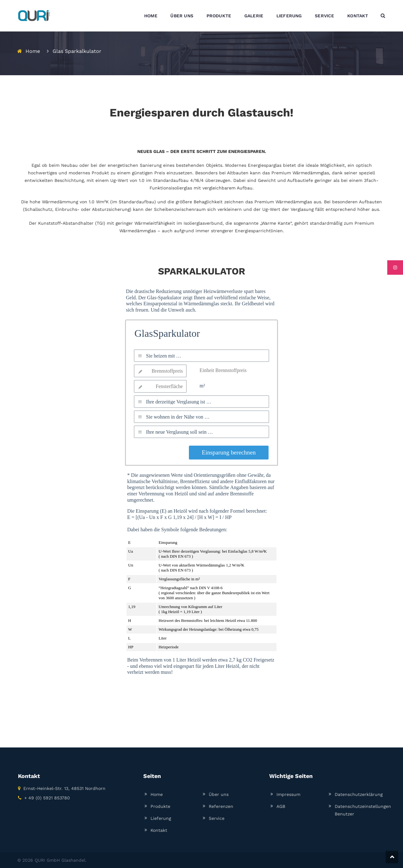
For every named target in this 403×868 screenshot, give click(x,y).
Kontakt (159, 830)
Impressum (288, 794)
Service (217, 818)
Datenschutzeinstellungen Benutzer (363, 810)
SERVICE (324, 16)
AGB (281, 806)
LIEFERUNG (289, 16)
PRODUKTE (219, 16)
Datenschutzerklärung (359, 794)
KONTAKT (358, 16)
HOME (151, 16)
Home (33, 51)
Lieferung (161, 818)
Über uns (219, 794)
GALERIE (254, 16)
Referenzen (221, 806)
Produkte (160, 806)
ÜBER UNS (182, 16)
